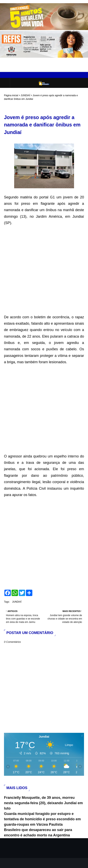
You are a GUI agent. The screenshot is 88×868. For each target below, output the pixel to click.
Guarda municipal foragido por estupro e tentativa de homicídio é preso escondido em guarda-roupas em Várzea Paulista (42, 819)
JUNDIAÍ (25, 95)
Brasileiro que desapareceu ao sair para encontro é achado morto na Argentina (38, 833)
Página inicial (11, 95)
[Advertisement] (44, 270)
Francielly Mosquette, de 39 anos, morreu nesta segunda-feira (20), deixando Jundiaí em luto (43, 803)
